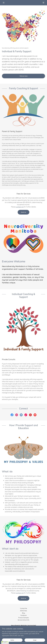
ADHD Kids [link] (23, 611)
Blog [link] (23, 613)
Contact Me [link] (24, 608)
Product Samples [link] (24, 618)
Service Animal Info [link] (23, 620)
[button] (5, 3)
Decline (12, 640)
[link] (43, 3)
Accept (35, 640)
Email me (23, 212)
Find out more (24, 76)
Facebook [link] (24, 615)
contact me (20, 207)
